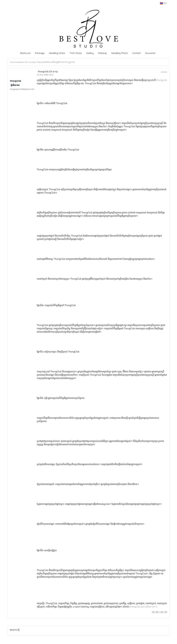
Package (40, 53)
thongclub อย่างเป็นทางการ (144, 607)
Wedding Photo (120, 53)
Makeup (102, 53)
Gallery (90, 53)
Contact (136, 53)
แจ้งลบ (164, 72)
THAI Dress (76, 53)
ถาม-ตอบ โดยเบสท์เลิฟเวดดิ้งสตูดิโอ (45, 62)
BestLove (25, 53)
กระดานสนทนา (17, 62)
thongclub (70, 62)
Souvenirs (150, 53)
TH (163, 3)
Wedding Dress (57, 53)
